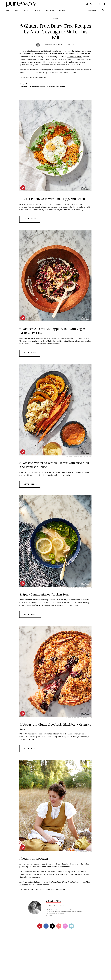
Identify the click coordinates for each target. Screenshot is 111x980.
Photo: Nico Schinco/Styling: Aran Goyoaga (79, 192)
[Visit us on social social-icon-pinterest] (91, 4)
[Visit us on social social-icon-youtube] (103, 4)
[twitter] (52, 926)
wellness (50, 10)
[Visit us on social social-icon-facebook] (95, 4)
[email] (65, 926)
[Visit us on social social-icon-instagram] (99, 4)
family (37, 10)
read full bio (49, 915)
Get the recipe (30, 219)
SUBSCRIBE (92, 10)
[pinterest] (23, 188)
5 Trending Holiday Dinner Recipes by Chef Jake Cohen (42, 87)
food (27, 10)
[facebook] (46, 926)
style (17, 10)
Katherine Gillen (49, 45)
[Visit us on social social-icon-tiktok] (87, 4)
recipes (56, 19)
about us (63, 10)
